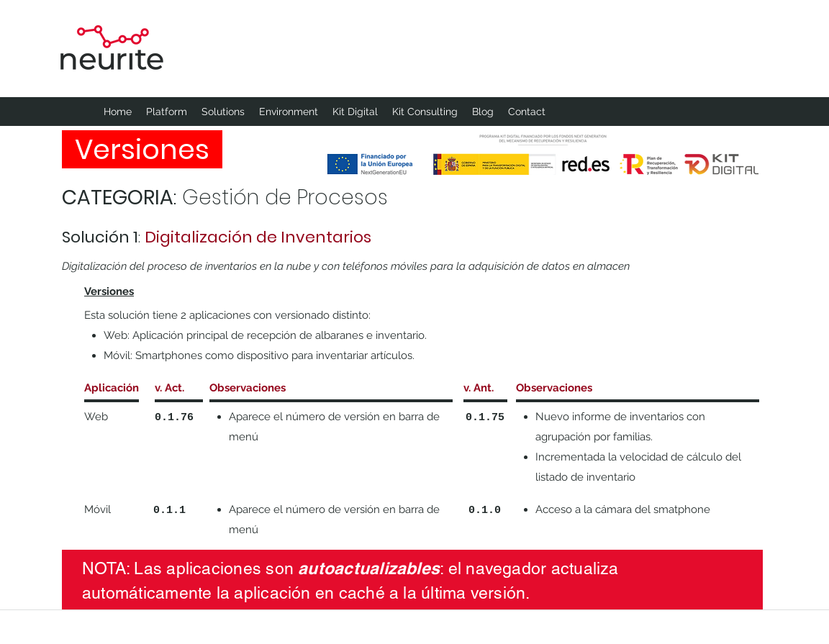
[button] (289, 112)
